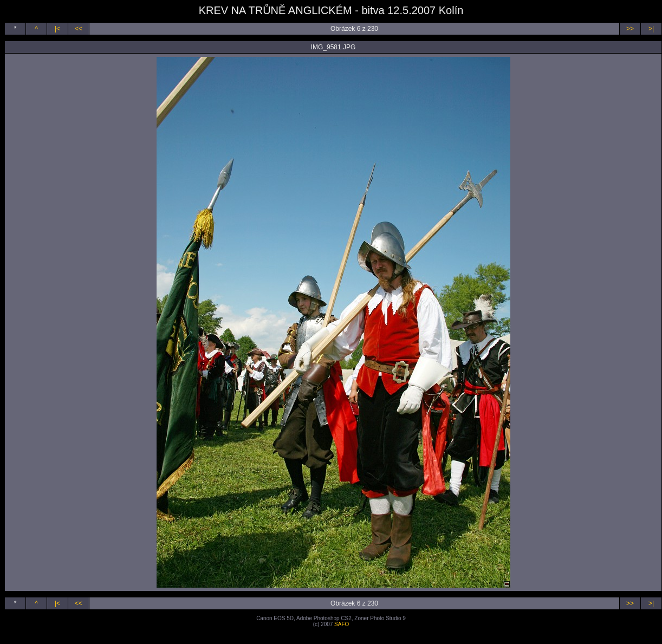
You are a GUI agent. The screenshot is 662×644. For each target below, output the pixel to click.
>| (651, 29)
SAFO (342, 624)
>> (630, 29)
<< (79, 29)
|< (57, 29)
